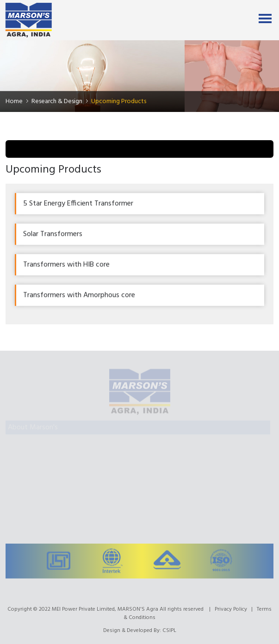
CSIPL (169, 631)
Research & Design (57, 102)
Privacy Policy (231, 609)
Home (14, 102)
